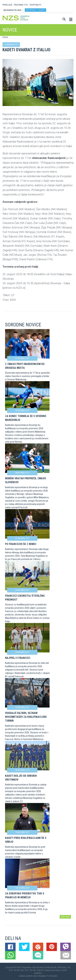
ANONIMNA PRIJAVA (12, 10)
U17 (17, 44)
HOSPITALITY (35, 5)
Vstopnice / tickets (35, 10)
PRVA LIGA (7, 5)
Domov (5, 37)
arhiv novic (65, 917)
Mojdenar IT (43, 976)
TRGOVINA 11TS (21, 5)
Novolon (54, 976)
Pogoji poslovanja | (53, 970)
